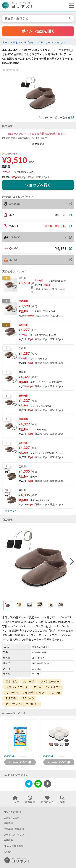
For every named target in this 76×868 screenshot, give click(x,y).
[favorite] (71, 50)
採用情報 (8, 823)
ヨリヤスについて (13, 812)
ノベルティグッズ (17, 687)
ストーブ (29, 681)
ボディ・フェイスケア (47, 687)
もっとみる (10, 511)
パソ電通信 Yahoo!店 (24, 172)
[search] (70, 18)
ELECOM (11, 698)
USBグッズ (60, 43)
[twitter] (29, 784)
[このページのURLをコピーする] (47, 784)
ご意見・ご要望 (12, 818)
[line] (38, 784)
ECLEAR (55, 693)
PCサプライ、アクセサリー (36, 43)
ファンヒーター (50, 681)
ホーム (6, 43)
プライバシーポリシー (15, 835)
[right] (71, 562)
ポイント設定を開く (38, 31)
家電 (15, 43)
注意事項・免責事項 (14, 829)
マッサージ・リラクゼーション (25, 693)
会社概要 (8, 840)
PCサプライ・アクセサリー (22, 704)
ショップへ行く (38, 185)
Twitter (7, 852)
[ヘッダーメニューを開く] (70, 6)
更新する (38, 144)
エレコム (11, 681)
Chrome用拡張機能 (13, 846)
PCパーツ (28, 698)
